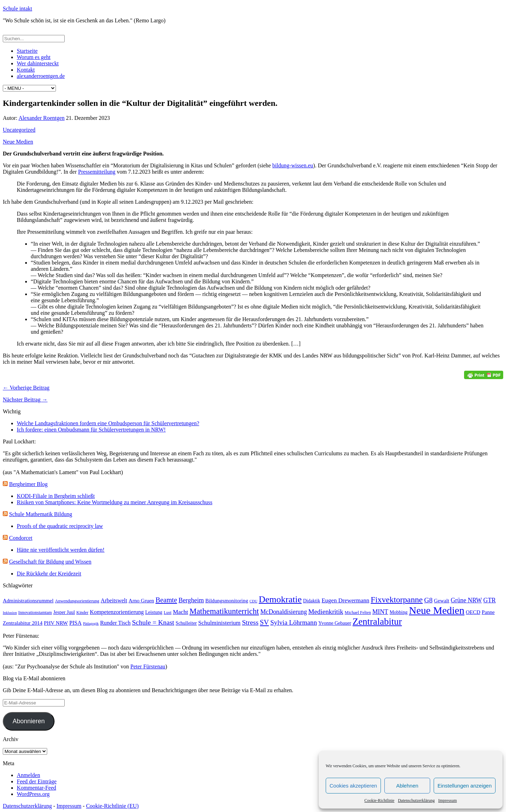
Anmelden (28, 775)
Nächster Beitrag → (25, 400)
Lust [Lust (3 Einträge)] (167, 612)
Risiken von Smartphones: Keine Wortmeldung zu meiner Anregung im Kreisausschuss (115, 502)
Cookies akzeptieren (353, 786)
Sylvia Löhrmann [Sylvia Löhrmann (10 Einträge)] (294, 622)
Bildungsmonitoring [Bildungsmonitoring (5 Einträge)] (227, 600)
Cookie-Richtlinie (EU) (112, 806)
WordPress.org (33, 794)
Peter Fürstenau (148, 666)
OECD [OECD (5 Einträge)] (473, 612)
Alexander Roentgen (42, 118)
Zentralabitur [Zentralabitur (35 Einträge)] (377, 622)
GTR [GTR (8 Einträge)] (490, 600)
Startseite (27, 51)
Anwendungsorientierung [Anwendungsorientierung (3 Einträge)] (77, 601)
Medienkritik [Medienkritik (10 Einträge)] (326, 612)
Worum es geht (34, 57)
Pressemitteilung (97, 172)
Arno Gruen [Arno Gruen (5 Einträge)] (141, 600)
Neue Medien (18, 142)
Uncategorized (19, 130)
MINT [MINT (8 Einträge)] (380, 612)
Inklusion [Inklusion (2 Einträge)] (10, 613)
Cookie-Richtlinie (379, 800)
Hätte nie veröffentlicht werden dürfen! (61, 550)
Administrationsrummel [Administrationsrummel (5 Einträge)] (28, 600)
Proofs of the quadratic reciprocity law (60, 526)
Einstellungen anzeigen (465, 786)
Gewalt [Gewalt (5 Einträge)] (442, 600)
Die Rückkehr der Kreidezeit (49, 574)
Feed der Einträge (37, 781)
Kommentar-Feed (37, 788)
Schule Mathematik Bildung (41, 514)
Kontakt (26, 70)
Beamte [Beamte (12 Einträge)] (166, 600)
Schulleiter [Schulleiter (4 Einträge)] (186, 623)
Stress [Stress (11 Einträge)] (250, 622)
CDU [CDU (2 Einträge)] (254, 601)
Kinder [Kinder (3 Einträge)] (82, 612)
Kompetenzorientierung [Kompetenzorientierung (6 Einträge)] (117, 612)
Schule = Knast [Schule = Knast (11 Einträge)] (153, 622)
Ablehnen (407, 786)
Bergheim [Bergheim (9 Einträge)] (191, 600)
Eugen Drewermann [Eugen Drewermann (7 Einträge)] (345, 600)
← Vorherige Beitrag (26, 388)
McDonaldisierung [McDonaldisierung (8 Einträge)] (284, 612)
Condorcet (21, 538)
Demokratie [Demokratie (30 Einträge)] (280, 599)
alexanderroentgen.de (41, 76)
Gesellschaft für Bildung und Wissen (50, 562)
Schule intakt (17, 9)
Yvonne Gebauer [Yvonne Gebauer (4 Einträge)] (335, 623)
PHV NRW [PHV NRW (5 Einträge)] (56, 623)
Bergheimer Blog (28, 484)
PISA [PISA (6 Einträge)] (75, 623)
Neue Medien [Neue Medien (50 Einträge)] (437, 610)
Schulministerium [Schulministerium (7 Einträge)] (219, 623)
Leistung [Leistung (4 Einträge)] (154, 612)
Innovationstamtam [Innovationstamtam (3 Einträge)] (35, 612)
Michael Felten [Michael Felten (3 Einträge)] (358, 612)
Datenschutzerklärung (416, 800)
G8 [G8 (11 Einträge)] (428, 600)
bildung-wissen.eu (293, 165)
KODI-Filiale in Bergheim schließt (56, 496)
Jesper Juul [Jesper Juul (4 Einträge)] (64, 612)
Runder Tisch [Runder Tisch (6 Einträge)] (115, 623)
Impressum (447, 800)
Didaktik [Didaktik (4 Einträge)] (312, 601)
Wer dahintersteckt (38, 63)
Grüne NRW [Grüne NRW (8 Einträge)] (466, 600)
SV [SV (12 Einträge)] (265, 622)
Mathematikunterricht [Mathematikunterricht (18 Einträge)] (224, 611)
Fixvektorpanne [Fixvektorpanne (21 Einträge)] (397, 600)
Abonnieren (29, 721)
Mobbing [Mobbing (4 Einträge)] (399, 612)
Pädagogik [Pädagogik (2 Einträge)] (91, 623)
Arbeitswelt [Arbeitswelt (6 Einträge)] (114, 600)
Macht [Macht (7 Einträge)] (181, 612)
